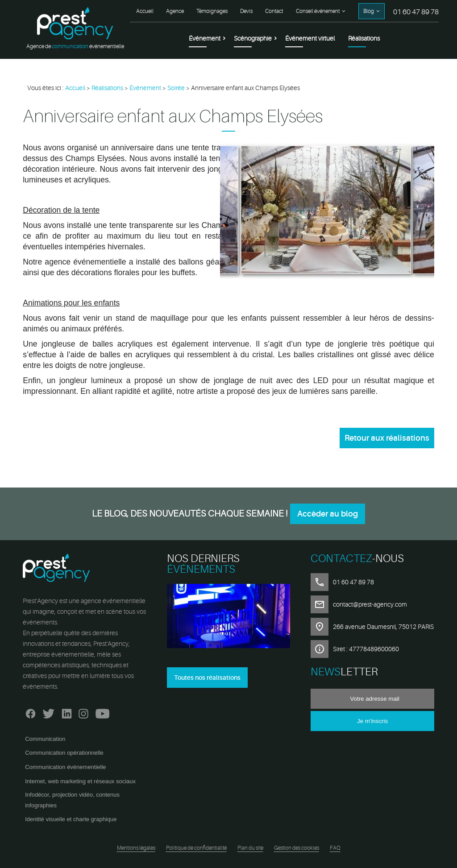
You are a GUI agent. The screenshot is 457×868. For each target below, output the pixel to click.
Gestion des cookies (297, 848)
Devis (246, 11)
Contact (274, 11)
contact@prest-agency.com (370, 604)
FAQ (335, 848)
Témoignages (212, 11)
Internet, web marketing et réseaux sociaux (80, 781)
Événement (205, 38)
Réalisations (364, 38)
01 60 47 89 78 (416, 12)
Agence (175, 11)
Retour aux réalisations (387, 438)
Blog (369, 11)
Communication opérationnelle (64, 753)
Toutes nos (207, 678)
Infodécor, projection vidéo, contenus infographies (72, 800)
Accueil (145, 11)
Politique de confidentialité (196, 848)
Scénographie (253, 38)
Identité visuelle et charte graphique (71, 819)
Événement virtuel (310, 38)
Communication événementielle (65, 767)
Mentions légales (136, 848)
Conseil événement (318, 11)
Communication (45, 739)
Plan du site (250, 848)
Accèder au (328, 514)
